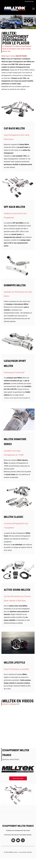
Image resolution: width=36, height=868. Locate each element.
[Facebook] (13, 840)
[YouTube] (18, 840)
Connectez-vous (29, 1)
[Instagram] (23, 840)
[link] (18, 99)
